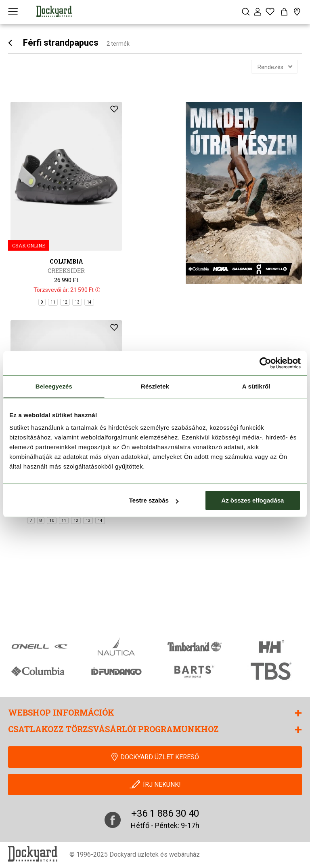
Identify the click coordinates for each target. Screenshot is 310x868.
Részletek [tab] (155, 386)
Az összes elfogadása (252, 500)
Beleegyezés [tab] (54, 386)
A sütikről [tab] (256, 386)
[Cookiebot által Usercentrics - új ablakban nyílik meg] (265, 363)
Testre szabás (154, 500)
